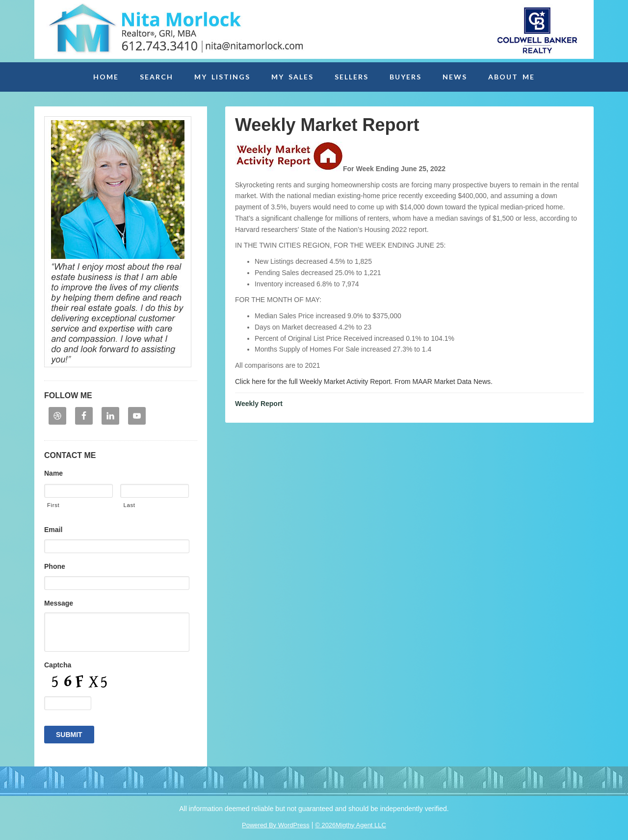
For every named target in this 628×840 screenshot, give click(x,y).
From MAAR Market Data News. (443, 382)
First (53, 505)
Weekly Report (259, 404)
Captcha (58, 665)
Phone (55, 566)
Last (129, 505)
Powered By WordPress (276, 825)
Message (59, 603)
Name (53, 473)
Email (53, 530)
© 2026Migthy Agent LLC (351, 825)
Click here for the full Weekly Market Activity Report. (314, 382)
